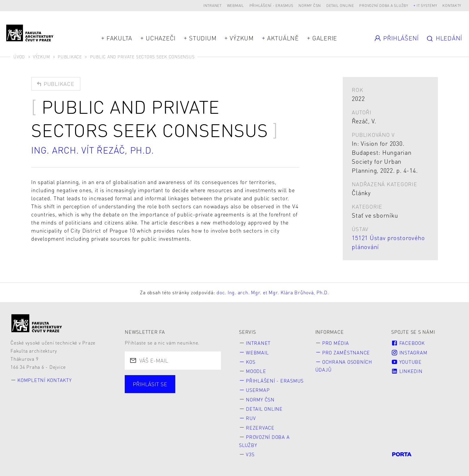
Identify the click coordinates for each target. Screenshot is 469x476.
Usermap (258, 390)
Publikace (70, 57)
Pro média (336, 343)
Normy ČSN (310, 6)
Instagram (409, 353)
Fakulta (119, 38)
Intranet (213, 6)
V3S (250, 454)
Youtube (406, 362)
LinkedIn (407, 371)
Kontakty (452, 6)
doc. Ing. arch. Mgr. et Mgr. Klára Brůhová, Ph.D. (273, 292)
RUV (251, 418)
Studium (203, 38)
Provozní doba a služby (384, 6)
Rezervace (260, 428)
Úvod (19, 57)
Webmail (236, 6)
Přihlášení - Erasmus (271, 6)
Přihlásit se (150, 384)
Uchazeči (161, 38)
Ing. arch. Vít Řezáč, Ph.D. (92, 150)
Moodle (256, 371)
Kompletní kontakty (45, 380)
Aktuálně (283, 38)
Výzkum (242, 38)
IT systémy (427, 6)
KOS (251, 362)
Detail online (340, 6)
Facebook (408, 343)
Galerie (325, 38)
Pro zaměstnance (346, 353)
